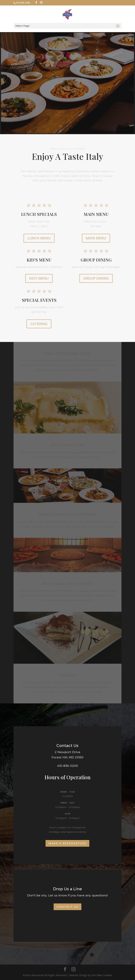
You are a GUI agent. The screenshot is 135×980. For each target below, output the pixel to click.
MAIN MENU (96, 238)
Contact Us (67, 907)
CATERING (39, 324)
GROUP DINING (96, 278)
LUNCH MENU (39, 238)
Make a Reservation (67, 843)
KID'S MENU (39, 278)
